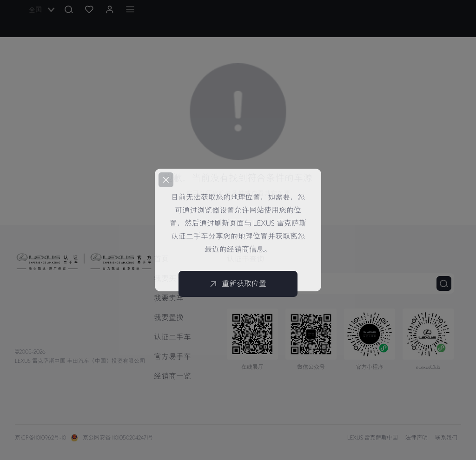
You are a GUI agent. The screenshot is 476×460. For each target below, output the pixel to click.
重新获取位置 (238, 284)
